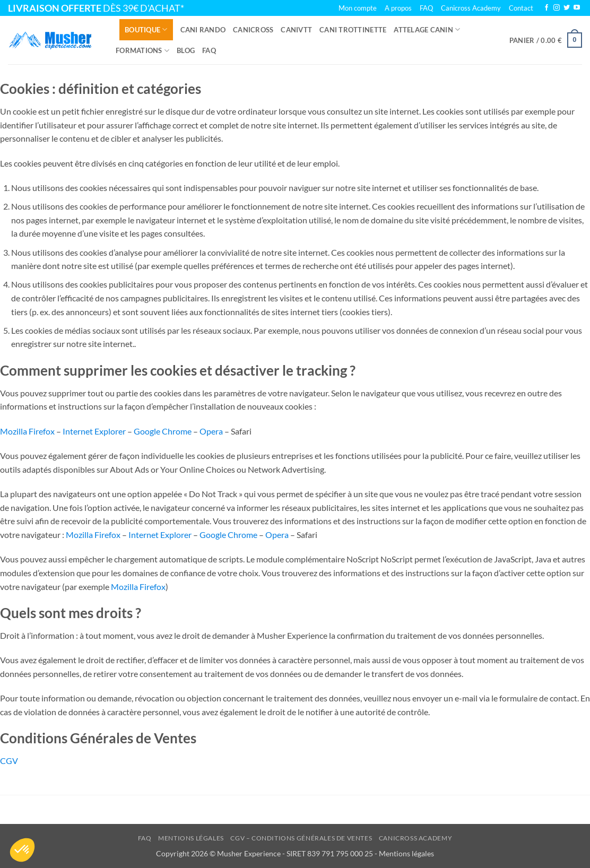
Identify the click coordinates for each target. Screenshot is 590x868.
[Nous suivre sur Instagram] (557, 8)
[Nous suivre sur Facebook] (546, 8)
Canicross (253, 30)
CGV (9, 761)
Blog (186, 50)
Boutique (146, 29)
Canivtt (296, 30)
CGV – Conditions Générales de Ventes (301, 838)
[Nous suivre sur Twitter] (567, 8)
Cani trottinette (353, 30)
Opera (211, 431)
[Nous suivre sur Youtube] (577, 8)
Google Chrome (163, 431)
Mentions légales (191, 838)
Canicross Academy (471, 8)
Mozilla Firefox (27, 431)
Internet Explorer (94, 431)
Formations (142, 51)
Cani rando (203, 30)
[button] (546, 40)
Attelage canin (427, 29)
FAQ (209, 50)
